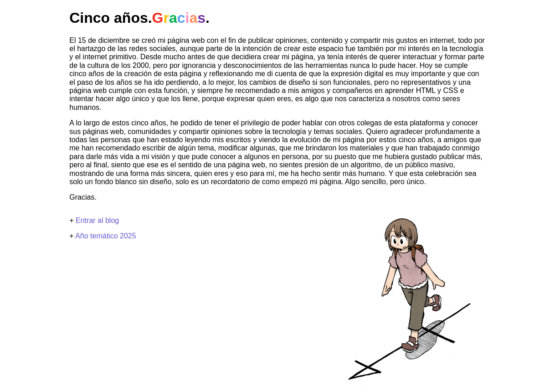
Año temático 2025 (105, 236)
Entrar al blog (97, 220)
